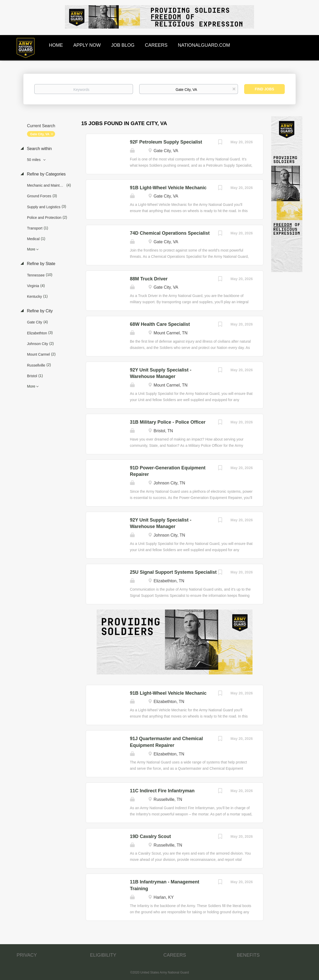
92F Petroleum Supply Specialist (166, 142)
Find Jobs (265, 89)
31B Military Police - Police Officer (168, 422)
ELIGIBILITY (103, 955)
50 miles (34, 160)
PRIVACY (27, 955)
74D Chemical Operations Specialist (170, 233)
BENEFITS (248, 955)
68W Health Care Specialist (160, 324)
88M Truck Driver (149, 279)
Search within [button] (39, 149)
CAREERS (175, 955)
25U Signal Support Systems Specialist (173, 572)
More (31, 249)
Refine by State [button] (41, 264)
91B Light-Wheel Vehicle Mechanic (168, 188)
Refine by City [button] (39, 311)
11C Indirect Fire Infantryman (162, 791)
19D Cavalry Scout (150, 836)
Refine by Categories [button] (46, 174)
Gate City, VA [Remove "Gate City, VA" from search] (40, 134)
